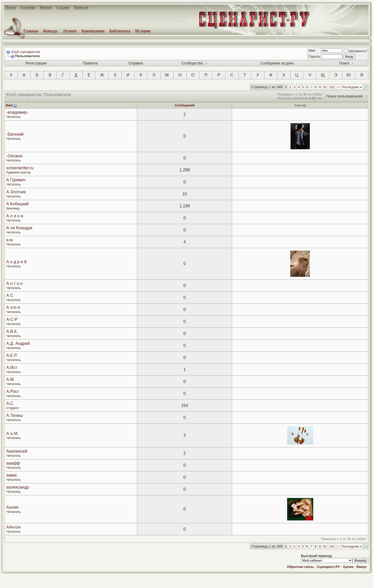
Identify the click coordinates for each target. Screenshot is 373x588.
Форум (46, 7)
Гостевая (28, 7)
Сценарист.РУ (328, 567)
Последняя (352, 87)
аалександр (18, 487)
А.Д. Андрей (18, 343)
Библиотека (120, 31)
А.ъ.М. (12, 433)
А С (10, 295)
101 (332, 87)
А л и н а (15, 216)
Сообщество (194, 63)
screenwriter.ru (20, 168)
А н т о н (14, 283)
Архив (348, 567)
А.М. (11, 379)
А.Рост (13, 391)
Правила (90, 63)
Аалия (12, 507)
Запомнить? (356, 51)
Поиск (10, 7)
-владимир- (17, 112)
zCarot (209, 584)
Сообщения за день (277, 63)
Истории (143, 31)
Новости (81, 7)
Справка (136, 63)
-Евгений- (16, 134)
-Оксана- (15, 156)
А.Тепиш (14, 415)
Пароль (314, 56)
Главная (31, 31)
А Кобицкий (17, 204)
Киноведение (93, 31)
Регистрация (36, 63)
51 (325, 87)
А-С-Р (12, 319)
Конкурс (51, 31)
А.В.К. (12, 331)
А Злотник (16, 192)
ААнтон (13, 527)
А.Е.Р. (12, 355)
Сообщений (185, 105)
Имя (312, 50)
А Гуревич (16, 180)
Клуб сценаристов (25, 52)
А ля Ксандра (19, 228)
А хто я (13, 307)
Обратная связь (300, 567)
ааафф (13, 463)
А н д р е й (16, 262)
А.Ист (12, 367)
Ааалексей (17, 451)
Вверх (362, 567)
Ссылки (63, 7)
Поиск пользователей (344, 96)
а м (9, 240)
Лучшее (70, 31)
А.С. (10, 403)
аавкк (11, 475)
